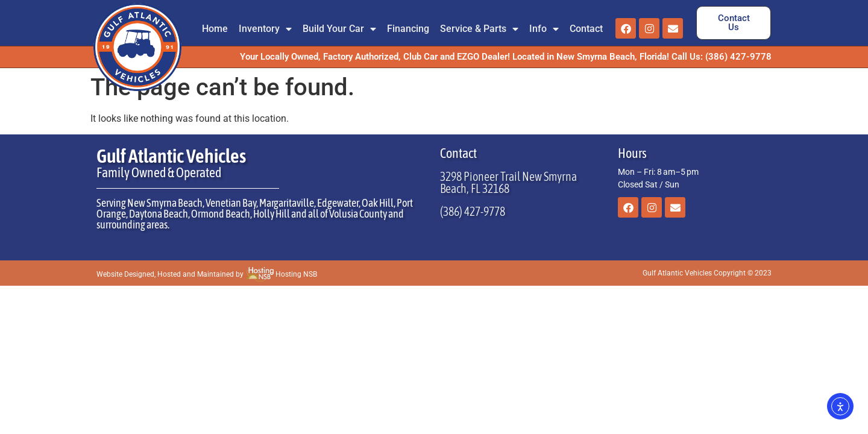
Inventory (265, 29)
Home (215, 29)
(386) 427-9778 (473, 211)
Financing (408, 29)
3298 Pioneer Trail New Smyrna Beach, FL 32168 (508, 182)
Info (544, 29)
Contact (586, 29)
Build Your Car (339, 29)
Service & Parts (479, 29)
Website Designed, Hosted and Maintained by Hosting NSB (207, 274)
